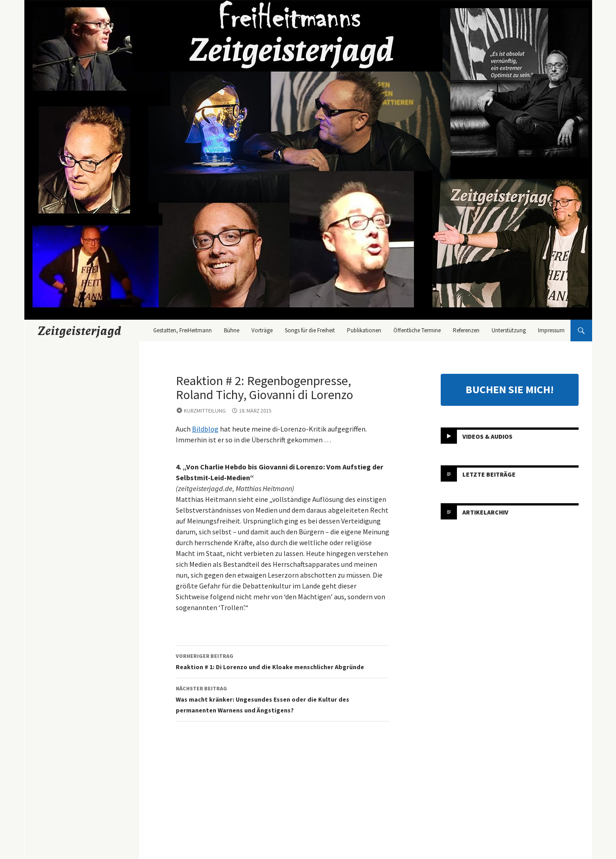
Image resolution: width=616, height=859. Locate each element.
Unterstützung (509, 330)
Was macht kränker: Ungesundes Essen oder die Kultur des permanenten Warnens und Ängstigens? (283, 699)
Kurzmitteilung (205, 411)
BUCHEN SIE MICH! (510, 389)
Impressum (551, 330)
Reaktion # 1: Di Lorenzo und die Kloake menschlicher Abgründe (283, 661)
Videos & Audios (487, 436)
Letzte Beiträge (489, 474)
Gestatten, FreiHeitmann (183, 330)
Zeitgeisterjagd (80, 331)
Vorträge (262, 330)
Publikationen (364, 330)
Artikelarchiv (485, 512)
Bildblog (205, 429)
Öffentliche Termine (417, 330)
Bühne (232, 330)
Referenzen (466, 330)
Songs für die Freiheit (310, 330)
